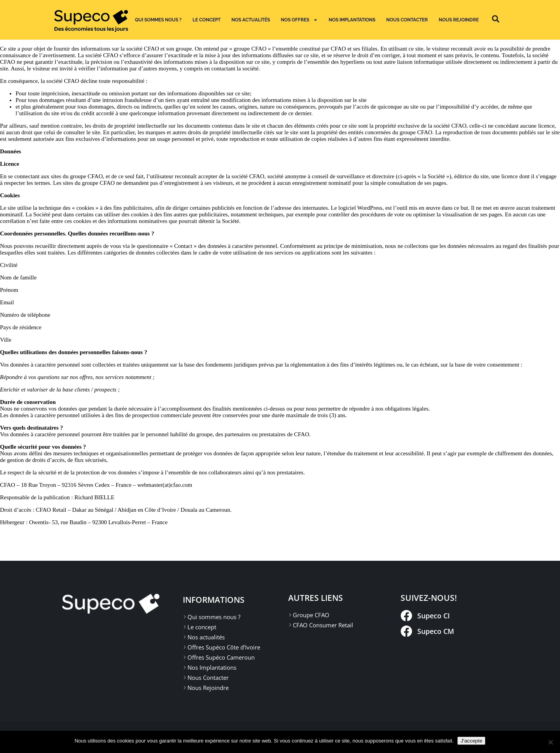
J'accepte (471, 741)
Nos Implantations (212, 667)
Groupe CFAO (311, 615)
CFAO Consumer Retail (323, 625)
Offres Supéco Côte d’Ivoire (224, 647)
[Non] (550, 742)
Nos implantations (352, 20)
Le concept (206, 20)
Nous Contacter (407, 20)
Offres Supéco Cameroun (221, 657)
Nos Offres (299, 20)
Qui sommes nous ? (158, 20)
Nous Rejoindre (459, 20)
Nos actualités (251, 20)
